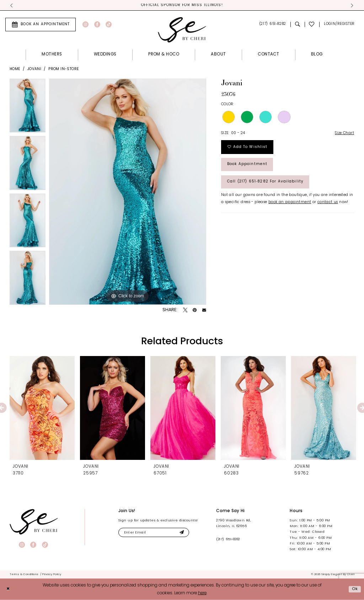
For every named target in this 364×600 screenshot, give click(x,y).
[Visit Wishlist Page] (312, 25)
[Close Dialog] (8, 589)
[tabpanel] (28, 108)
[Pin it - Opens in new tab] (195, 310)
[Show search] (298, 25)
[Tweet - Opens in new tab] (185, 310)
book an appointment (290, 204)
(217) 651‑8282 (228, 540)
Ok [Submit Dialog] (355, 589)
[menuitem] (41, 25)
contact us (328, 204)
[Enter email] (155, 533)
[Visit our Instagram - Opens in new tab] (85, 25)
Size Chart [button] (344, 134)
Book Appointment (248, 166)
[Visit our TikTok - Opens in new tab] (109, 25)
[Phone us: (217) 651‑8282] (272, 25)
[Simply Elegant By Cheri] (182, 30)
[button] (339, 25)
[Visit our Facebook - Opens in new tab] (97, 25)
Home (15, 69)
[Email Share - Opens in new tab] (204, 311)
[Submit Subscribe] (184, 533)
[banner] (34, 522)
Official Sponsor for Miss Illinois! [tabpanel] (182, 5)
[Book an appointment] (41, 25)
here (202, 593)
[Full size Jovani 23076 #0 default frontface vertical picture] (128, 192)
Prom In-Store (63, 69)
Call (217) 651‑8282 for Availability (267, 183)
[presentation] (42, 408)
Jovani (34, 69)
